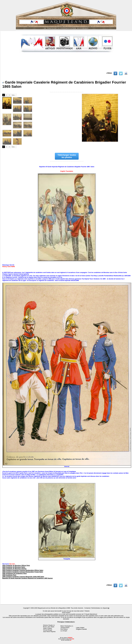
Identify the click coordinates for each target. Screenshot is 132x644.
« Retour (109, 73)
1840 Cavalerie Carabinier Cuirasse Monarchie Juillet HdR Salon (23, 577)
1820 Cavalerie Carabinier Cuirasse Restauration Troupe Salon (23, 572)
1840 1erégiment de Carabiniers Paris (14, 573)
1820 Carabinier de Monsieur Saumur (14, 569)
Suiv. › (14, 95)
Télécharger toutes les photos (67, 156)
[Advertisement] (66, 63)
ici (108, 608)
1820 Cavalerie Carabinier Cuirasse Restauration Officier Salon (23, 570)
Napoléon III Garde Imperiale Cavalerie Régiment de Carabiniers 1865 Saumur (28, 578)
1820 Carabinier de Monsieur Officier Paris (16, 565)
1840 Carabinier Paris (9, 575)
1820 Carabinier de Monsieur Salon (14, 567)
